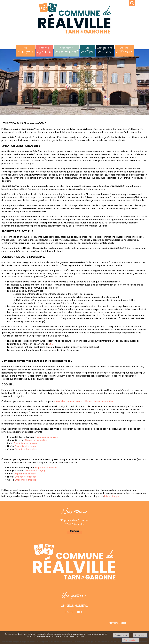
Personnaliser (130, 640)
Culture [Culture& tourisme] (124, 51)
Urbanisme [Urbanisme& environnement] (67, 51)
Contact (74, 531)
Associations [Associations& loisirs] (105, 51)
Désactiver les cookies (46, 437)
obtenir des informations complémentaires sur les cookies (83, 401)
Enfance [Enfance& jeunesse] (44, 51)
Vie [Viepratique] (88, 51)
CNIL (51, 344)
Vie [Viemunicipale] (26, 51)
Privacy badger (112, 496)
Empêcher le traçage (46, 468)
